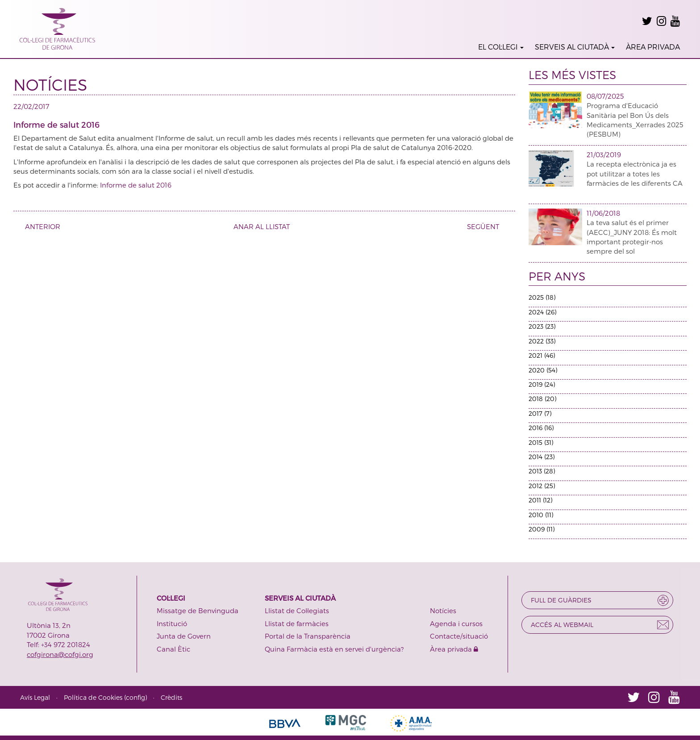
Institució (172, 623)
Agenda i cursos (456, 623)
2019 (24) (542, 384)
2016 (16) (541, 428)
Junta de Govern (184, 636)
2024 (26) (542, 312)
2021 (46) (542, 355)
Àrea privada (454, 649)
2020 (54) (543, 370)
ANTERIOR (39, 226)
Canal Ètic (173, 649)
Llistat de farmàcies (297, 623)
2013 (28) (542, 471)
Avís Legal (35, 697)
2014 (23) (542, 457)
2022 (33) (542, 341)
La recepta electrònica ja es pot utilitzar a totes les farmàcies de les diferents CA (635, 174)
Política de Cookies (93, 697)
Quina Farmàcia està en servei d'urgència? (334, 649)
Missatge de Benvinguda (198, 610)
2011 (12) (540, 500)
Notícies (443, 610)
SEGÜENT (486, 226)
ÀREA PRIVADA (653, 47)
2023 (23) (542, 326)
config (135, 697)
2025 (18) (542, 297)
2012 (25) (542, 486)
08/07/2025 (605, 96)
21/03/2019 (604, 155)
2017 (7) (540, 413)
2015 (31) (541, 442)
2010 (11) (541, 515)
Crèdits (171, 697)
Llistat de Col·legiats (297, 610)
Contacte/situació (459, 636)
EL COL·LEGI (501, 47)
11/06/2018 (603, 213)
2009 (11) (542, 529)
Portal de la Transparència (308, 636)
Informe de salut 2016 (136, 185)
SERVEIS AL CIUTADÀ (575, 47)
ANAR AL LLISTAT (262, 226)
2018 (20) (542, 399)
